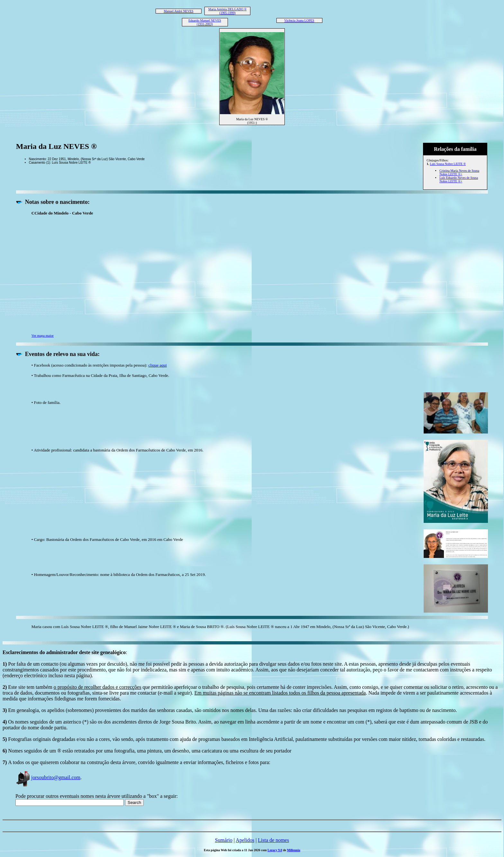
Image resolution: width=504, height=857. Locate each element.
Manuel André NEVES (178, 11)
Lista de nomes (273, 840)
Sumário (224, 840)
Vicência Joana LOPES (299, 20)
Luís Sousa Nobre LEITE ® (448, 164)
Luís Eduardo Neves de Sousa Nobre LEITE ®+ (459, 179)
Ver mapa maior (43, 335)
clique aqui (158, 365)
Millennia (294, 850)
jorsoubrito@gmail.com (48, 777)
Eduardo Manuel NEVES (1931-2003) (205, 22)
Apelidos (245, 840)
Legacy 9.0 (275, 850)
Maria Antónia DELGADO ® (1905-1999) (227, 11)
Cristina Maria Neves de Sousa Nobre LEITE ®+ (459, 172)
